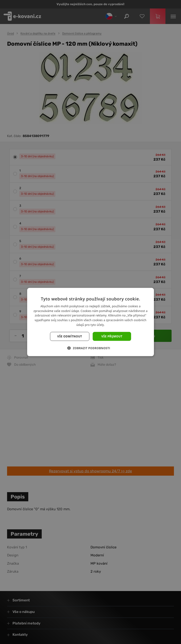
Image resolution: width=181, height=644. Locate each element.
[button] (91, 348)
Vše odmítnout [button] (70, 336)
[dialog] (90, 322)
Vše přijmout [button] (112, 336)
